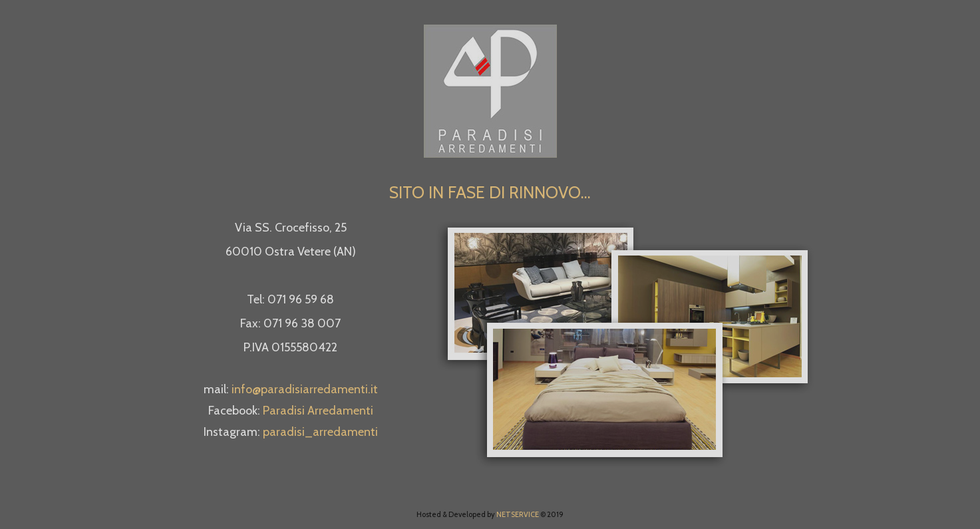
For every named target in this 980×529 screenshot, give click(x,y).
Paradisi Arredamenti (318, 411)
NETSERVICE (518, 514)
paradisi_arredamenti (320, 432)
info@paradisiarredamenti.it (305, 389)
